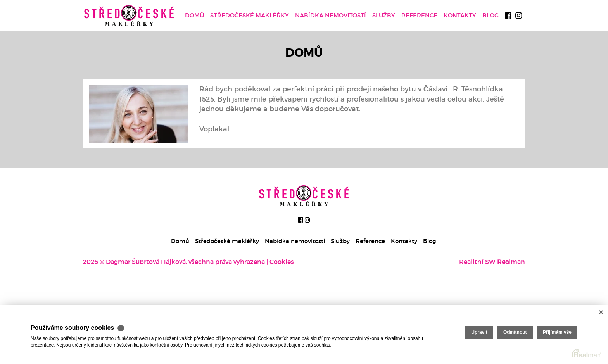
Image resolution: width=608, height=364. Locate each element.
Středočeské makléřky (250, 15)
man (511, 262)
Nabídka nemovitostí (331, 15)
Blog (491, 15)
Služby (384, 15)
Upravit (479, 332)
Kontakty (460, 15)
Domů (194, 15)
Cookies (282, 262)
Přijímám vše (557, 332)
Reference (419, 15)
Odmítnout (515, 332)
